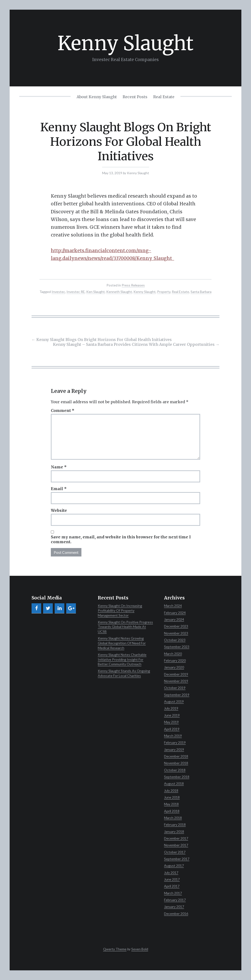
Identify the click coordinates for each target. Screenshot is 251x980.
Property (164, 292)
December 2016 (176, 914)
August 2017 (174, 865)
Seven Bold (140, 949)
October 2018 (175, 770)
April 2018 (172, 811)
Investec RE (76, 292)
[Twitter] (48, 608)
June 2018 (172, 797)
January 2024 (174, 619)
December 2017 (176, 838)
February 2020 (175, 660)
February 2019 (175, 742)
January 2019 (174, 749)
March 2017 (173, 893)
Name (59, 467)
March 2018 (173, 818)
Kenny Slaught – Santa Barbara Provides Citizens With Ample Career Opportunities (136, 344)
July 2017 (171, 872)
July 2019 (171, 708)
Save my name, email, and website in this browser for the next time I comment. (121, 539)
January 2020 (174, 667)
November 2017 (176, 845)
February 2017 (175, 900)
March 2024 (173, 606)
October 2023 (175, 640)
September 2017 (177, 859)
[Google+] (71, 608)
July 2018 (171, 790)
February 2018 (175, 824)
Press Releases (133, 285)
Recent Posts (135, 97)
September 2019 (177, 695)
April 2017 (172, 886)
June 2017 (172, 879)
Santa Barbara (201, 292)
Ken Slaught (96, 292)
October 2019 (175, 688)
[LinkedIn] (59, 608)
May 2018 (171, 804)
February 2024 (175, 613)
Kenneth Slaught (119, 292)
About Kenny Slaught (97, 97)
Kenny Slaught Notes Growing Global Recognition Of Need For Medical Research (122, 643)
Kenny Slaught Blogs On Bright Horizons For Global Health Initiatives (102, 340)
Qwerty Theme (115, 949)
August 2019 (174, 701)
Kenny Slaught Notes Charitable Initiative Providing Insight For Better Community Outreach (122, 659)
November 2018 (176, 763)
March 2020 (173, 654)
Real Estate (164, 97)
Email (59, 489)
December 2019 (176, 674)
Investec (58, 292)
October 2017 (175, 852)
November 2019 (176, 681)
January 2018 (174, 831)
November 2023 (176, 633)
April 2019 (172, 729)
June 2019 (172, 715)
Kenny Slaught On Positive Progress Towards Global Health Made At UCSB (125, 627)
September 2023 (177, 647)
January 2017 (174, 907)
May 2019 (171, 722)
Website (59, 510)
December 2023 (176, 626)
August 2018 (174, 783)
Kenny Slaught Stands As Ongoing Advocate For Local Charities (124, 673)
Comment (63, 410)
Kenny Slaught (125, 43)
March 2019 (173, 736)
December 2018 (176, 756)
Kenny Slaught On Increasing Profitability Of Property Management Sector (120, 610)
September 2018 (177, 777)
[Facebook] (36, 608)
